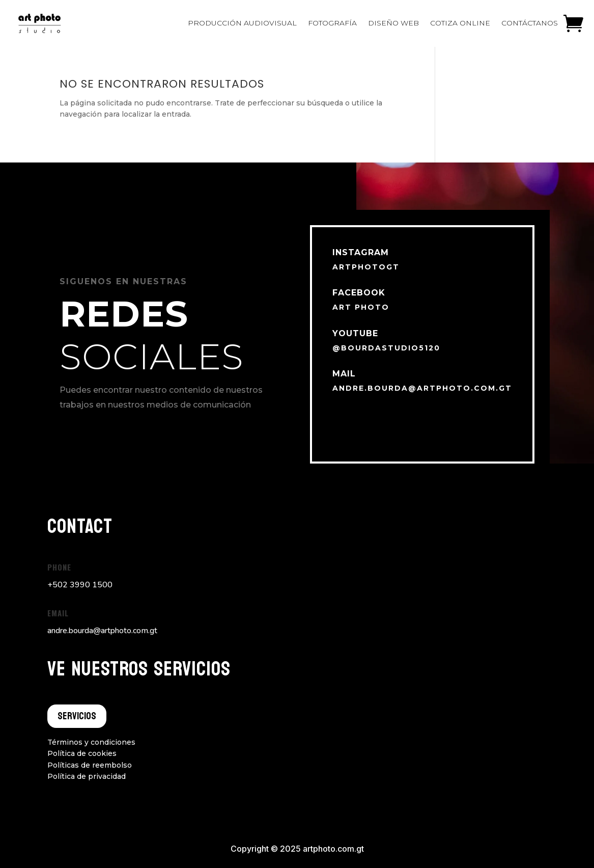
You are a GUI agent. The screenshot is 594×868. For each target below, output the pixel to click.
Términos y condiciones (91, 742)
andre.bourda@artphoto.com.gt (422, 388)
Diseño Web (393, 23)
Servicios (77, 716)
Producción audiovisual (242, 23)
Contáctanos (530, 23)
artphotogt (366, 267)
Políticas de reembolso (90, 765)
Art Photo (361, 307)
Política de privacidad (87, 776)
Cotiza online (460, 23)
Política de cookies (82, 753)
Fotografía (332, 23)
